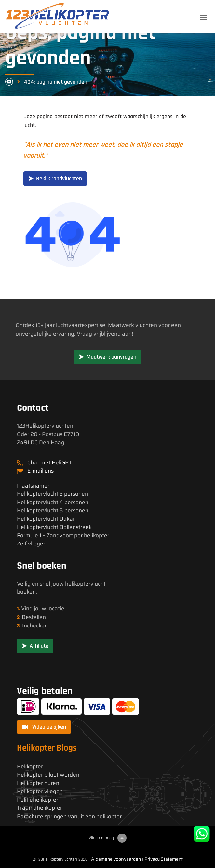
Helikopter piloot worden (48, 775)
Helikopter (30, 767)
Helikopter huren (38, 783)
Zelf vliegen (32, 544)
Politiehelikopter (38, 800)
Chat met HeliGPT (50, 462)
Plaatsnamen (34, 486)
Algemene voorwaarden (116, 859)
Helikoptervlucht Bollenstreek (54, 527)
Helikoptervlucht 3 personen (53, 494)
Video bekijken (44, 727)
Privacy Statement (164, 859)
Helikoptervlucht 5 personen (53, 510)
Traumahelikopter (40, 808)
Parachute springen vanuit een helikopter (69, 816)
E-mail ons (40, 471)
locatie (56, 608)
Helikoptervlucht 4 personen (53, 502)
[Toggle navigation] (204, 18)
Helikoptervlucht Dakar (46, 519)
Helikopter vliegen (40, 791)
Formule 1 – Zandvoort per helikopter (63, 536)
